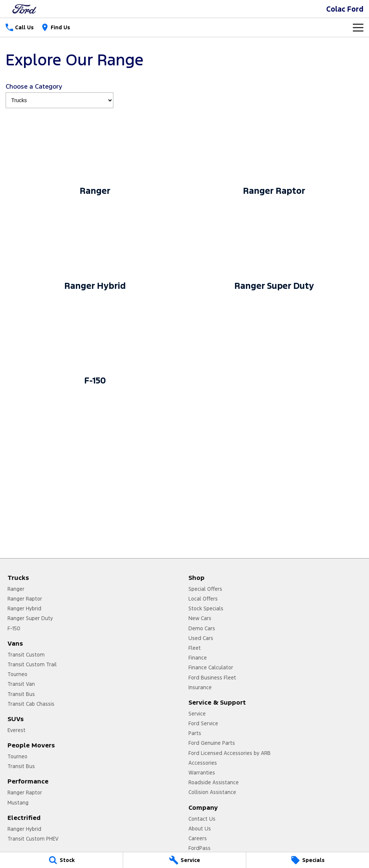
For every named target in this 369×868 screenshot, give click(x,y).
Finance (198, 658)
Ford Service (203, 723)
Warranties (202, 773)
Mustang (18, 803)
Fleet (195, 648)
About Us (200, 829)
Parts (195, 733)
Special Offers (205, 589)
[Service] (184, 860)
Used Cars (201, 638)
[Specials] (308, 860)
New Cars (200, 618)
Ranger (16, 589)
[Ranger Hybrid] (95, 251)
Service (197, 714)
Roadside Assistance (214, 782)
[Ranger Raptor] (274, 155)
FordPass (200, 848)
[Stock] (61, 860)
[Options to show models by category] (59, 100)
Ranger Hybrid (24, 608)
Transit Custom (26, 655)
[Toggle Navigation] (358, 27)
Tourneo (17, 674)
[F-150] (95, 345)
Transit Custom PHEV (33, 839)
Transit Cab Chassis (31, 704)
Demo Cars (202, 628)
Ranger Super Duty (30, 618)
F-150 (14, 628)
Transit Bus (21, 694)
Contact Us (202, 819)
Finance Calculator (211, 667)
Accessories (203, 763)
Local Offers (203, 599)
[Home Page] (24, 9)
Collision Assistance (212, 792)
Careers (198, 838)
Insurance (200, 687)
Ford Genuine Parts (212, 743)
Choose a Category (59, 95)
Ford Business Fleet (212, 678)
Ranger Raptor (25, 599)
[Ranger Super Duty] (274, 251)
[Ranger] (95, 155)
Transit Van (21, 684)
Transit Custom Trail (32, 664)
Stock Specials (206, 608)
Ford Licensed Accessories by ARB (230, 753)
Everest (17, 730)
